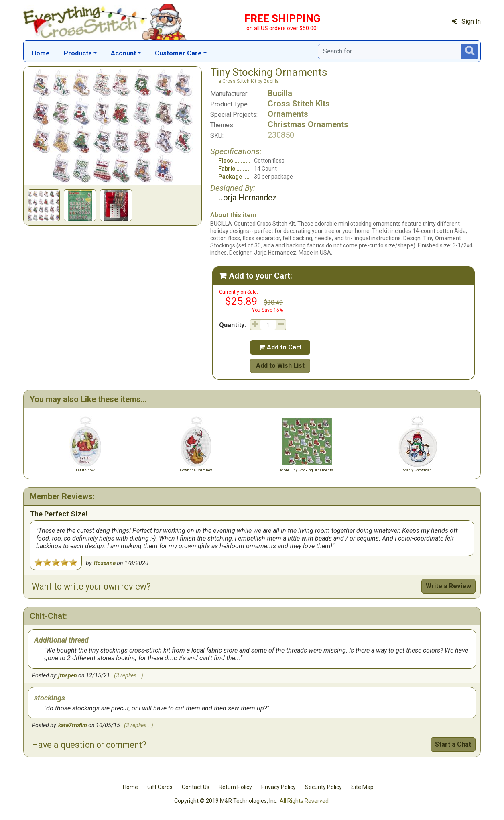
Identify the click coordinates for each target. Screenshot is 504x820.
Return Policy (235, 787)
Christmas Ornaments (308, 124)
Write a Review (448, 586)
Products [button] (78, 53)
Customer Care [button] (178, 53)
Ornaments (288, 114)
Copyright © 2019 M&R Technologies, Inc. (226, 801)
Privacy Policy (278, 787)
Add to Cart (280, 347)
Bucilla (280, 93)
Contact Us (196, 787)
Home (41, 53)
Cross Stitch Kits (299, 104)
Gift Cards (160, 787)
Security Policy (323, 787)
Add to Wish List (280, 366)
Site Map (362, 787)
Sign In (466, 21)
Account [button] (123, 53)
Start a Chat (453, 744)
